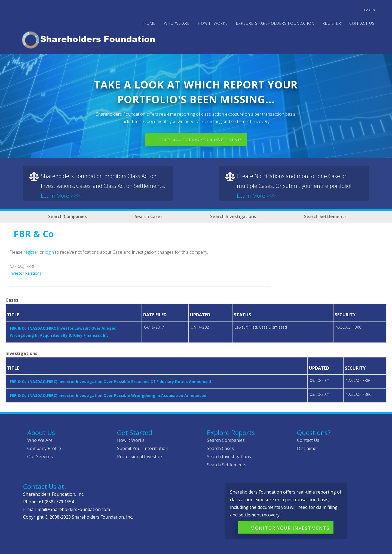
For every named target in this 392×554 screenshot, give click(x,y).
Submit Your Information (143, 448)
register (31, 252)
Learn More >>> (61, 196)
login (49, 252)
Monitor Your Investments (290, 528)
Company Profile (44, 448)
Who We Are (40, 440)
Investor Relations (25, 273)
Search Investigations (233, 216)
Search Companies (68, 216)
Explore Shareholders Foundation (275, 23)
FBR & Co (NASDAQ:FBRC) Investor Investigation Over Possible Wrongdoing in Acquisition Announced (108, 395)
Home (150, 23)
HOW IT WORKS (213, 23)
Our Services (40, 457)
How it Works (131, 440)
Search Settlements (325, 216)
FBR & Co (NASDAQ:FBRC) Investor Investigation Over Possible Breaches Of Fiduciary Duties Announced (110, 382)
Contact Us (362, 23)
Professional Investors (140, 457)
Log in (370, 10)
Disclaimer (308, 448)
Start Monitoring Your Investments (200, 140)
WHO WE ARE (177, 23)
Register (332, 23)
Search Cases (149, 216)
